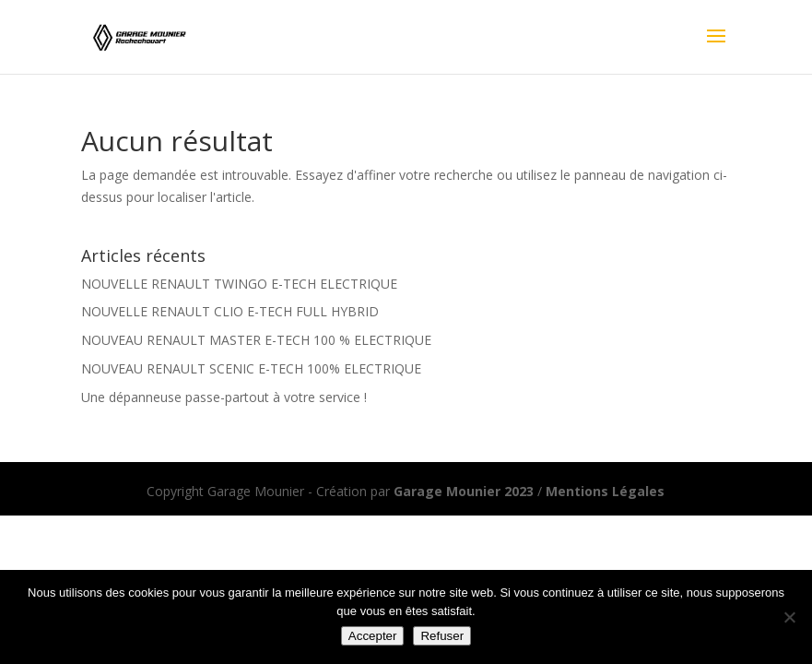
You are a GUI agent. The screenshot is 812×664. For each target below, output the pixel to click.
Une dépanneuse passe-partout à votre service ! (224, 397)
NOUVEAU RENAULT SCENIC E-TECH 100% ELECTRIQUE (251, 368)
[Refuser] (789, 617)
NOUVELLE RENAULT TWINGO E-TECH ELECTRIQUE (239, 284)
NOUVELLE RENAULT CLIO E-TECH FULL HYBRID (230, 311)
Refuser (442, 636)
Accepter (373, 636)
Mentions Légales (605, 491)
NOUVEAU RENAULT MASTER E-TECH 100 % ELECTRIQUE (256, 340)
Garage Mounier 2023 (464, 491)
